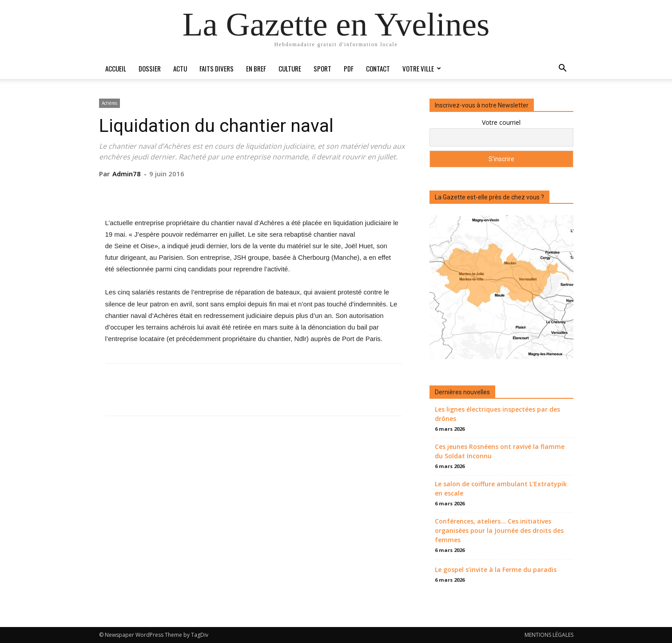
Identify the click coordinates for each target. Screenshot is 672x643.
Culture (290, 68)
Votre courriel (501, 122)
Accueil (116, 68)
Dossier (150, 68)
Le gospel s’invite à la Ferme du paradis (496, 570)
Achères (109, 103)
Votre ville (422, 68)
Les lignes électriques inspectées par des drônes (497, 414)
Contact (378, 68)
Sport (322, 68)
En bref (256, 68)
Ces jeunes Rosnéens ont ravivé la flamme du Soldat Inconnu (500, 451)
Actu (180, 68)
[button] (563, 69)
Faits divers (217, 68)
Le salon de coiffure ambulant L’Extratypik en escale (501, 488)
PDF (349, 68)
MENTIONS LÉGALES (549, 635)
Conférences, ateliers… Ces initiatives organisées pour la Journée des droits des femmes (499, 530)
